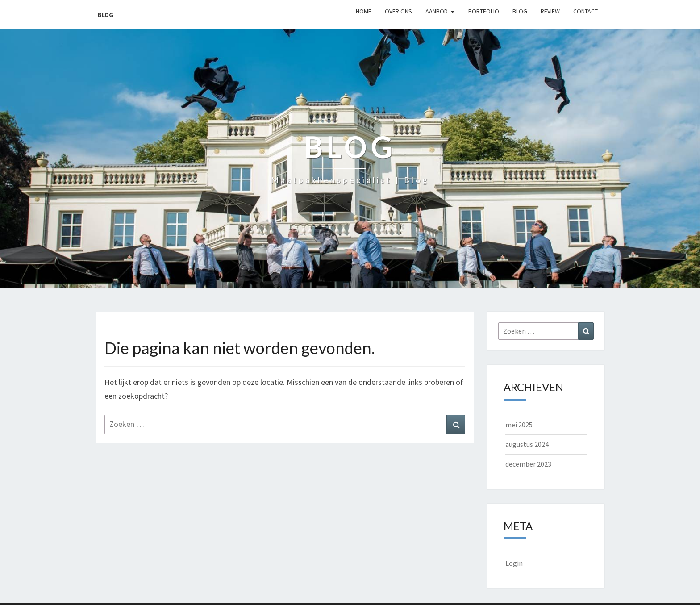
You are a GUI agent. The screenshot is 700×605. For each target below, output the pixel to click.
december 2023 (528, 464)
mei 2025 (519, 425)
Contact (585, 11)
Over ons (398, 11)
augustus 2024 (527, 444)
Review (550, 11)
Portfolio (484, 11)
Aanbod (437, 11)
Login (514, 563)
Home (364, 11)
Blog (106, 15)
